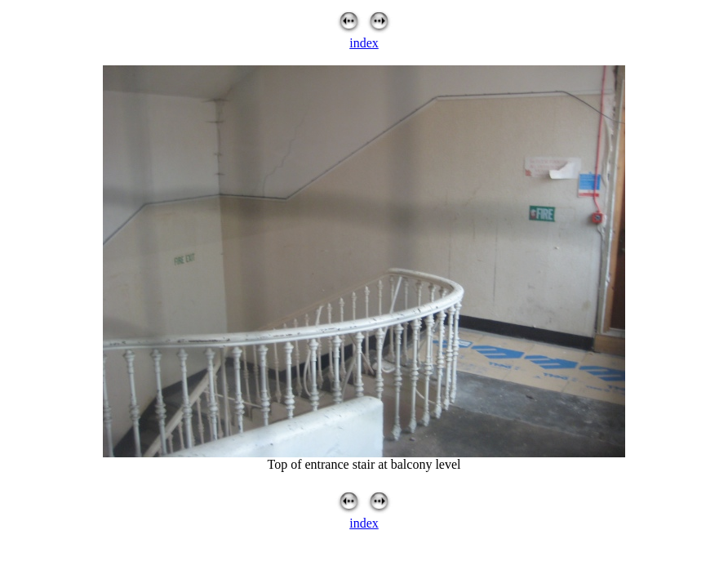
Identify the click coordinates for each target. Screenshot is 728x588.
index (364, 43)
